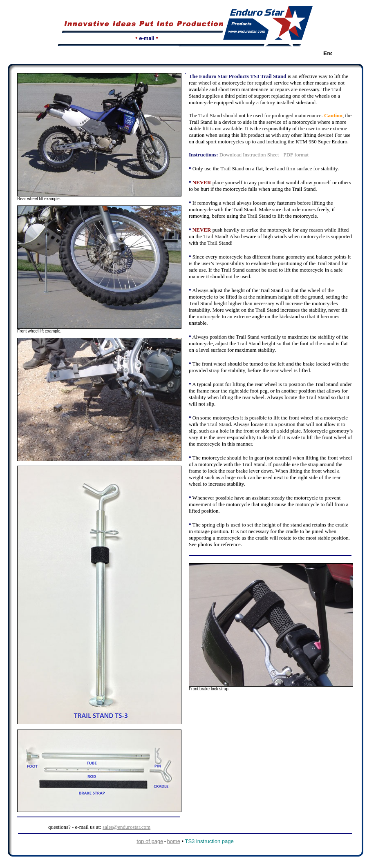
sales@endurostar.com (126, 827)
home (173, 841)
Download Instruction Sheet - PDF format (264, 155)
